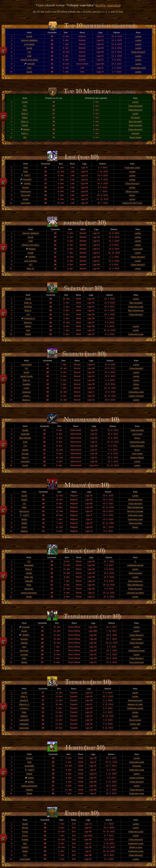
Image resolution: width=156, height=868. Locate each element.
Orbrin (31, 778)
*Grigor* (29, 758)
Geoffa (25, 125)
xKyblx (25, 828)
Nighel (24, 662)
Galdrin (25, 847)
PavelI (29, 774)
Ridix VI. (25, 122)
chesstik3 (25, 461)
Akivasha (137, 766)
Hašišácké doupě (135, 565)
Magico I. (26, 400)
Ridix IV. (26, 380)
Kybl (29, 68)
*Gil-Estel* (135, 118)
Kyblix (26, 388)
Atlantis (24, 643)
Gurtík (29, 36)
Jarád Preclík (26, 376)
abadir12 (24, 700)
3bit (25, 137)
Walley (28, 326)
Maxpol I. (28, 322)
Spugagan (29, 565)
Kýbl (29, 56)
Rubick (26, 187)
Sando (25, 450)
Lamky (138, 36)
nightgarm (24, 724)
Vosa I (24, 527)
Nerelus (24, 639)
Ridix (25, 110)
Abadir (24, 500)
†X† (29, 52)
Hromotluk (26, 203)
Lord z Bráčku (31, 261)
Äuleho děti (135, 724)
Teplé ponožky (135, 125)
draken (26, 129)
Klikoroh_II (24, 704)
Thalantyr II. (30, 318)
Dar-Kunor (24, 511)
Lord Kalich (29, 44)
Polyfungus (26, 191)
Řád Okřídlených (136, 310)
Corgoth (24, 654)
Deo (25, 843)
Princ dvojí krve (135, 581)
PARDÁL (28, 307)
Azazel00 (25, 434)
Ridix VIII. (29, 577)
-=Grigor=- (24, 708)
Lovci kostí (138, 249)
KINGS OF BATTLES (132, 203)
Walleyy (24, 531)
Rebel (25, 118)
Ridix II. (25, 114)
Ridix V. (25, 133)
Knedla (25, 839)
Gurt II (25, 836)
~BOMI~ (27, 183)
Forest (25, 832)
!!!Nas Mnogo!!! (138, 52)
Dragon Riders (137, 457)
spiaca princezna (29, 593)
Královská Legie (138, 68)
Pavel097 (27, 179)
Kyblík (31, 253)
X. (135, 561)
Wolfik (24, 523)
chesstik (31, 64)
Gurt (28, 330)
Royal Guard (135, 137)
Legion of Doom (136, 396)
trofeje (101, 5)
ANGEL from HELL (29, 60)
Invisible (26, 384)
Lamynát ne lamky (135, 593)
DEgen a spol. (132, 191)
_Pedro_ (26, 396)
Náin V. (25, 457)
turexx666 (24, 720)
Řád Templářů (135, 122)
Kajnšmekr (24, 728)
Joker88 (29, 581)
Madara (32, 249)
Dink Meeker (25, 438)
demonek (29, 589)
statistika (113, 5)
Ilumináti (135, 133)
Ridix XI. (31, 269)
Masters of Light (135, 704)
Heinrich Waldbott (29, 40)
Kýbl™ (27, 175)
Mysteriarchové (135, 500)
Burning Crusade (135, 511)
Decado (25, 454)
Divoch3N (26, 195)
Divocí (132, 195)
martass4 (26, 392)
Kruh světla (137, 454)
